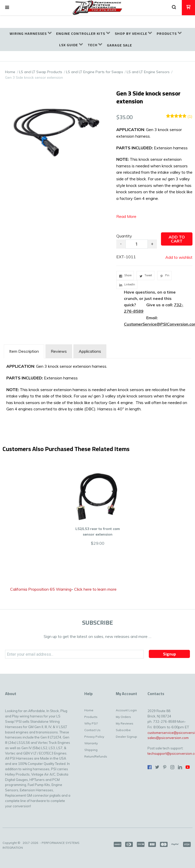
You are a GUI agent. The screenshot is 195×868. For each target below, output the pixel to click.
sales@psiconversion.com (168, 738)
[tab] (24, 351)
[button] (7, 8)
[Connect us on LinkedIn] (180, 767)
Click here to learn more (95, 589)
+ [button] (152, 244)
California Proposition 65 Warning (41, 589)
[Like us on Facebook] (150, 767)
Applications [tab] (90, 351)
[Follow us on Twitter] (157, 767)
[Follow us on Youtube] (188, 767)
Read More (126, 216)
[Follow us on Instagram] (172, 767)
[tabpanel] (97, 392)
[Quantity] (137, 244)
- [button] (121, 244)
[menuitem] (31, 34)
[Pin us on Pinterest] (165, 767)
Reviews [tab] (59, 351)
